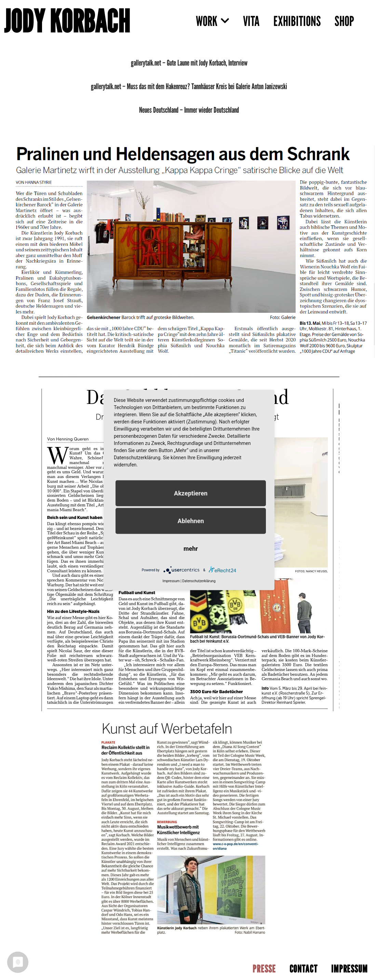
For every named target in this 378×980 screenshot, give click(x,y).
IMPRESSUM (349, 969)
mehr (191, 549)
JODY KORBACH (67, 21)
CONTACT (303, 969)
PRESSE (264, 969)
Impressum (171, 581)
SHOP (344, 21)
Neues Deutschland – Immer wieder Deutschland (189, 110)
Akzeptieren (191, 493)
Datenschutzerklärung (199, 581)
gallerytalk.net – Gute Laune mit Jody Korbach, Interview (189, 63)
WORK (213, 21)
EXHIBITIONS (297, 21)
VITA (251, 21)
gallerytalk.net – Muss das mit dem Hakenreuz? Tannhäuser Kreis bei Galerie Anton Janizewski (189, 86)
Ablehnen (191, 521)
